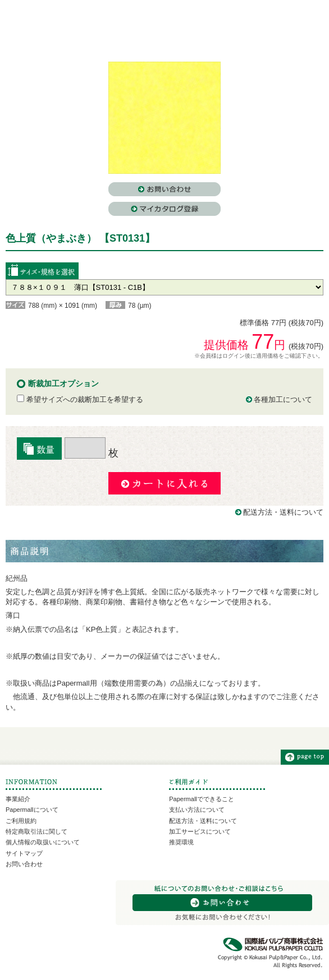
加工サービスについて (200, 831)
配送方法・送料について (283, 512)
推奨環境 (181, 842)
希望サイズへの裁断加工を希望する (80, 399)
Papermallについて (32, 810)
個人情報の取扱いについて (43, 842)
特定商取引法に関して (36, 831)
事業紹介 (18, 799)
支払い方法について (197, 810)
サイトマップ (24, 853)
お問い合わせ (24, 864)
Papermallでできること (202, 799)
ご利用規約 (21, 821)
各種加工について (283, 399)
